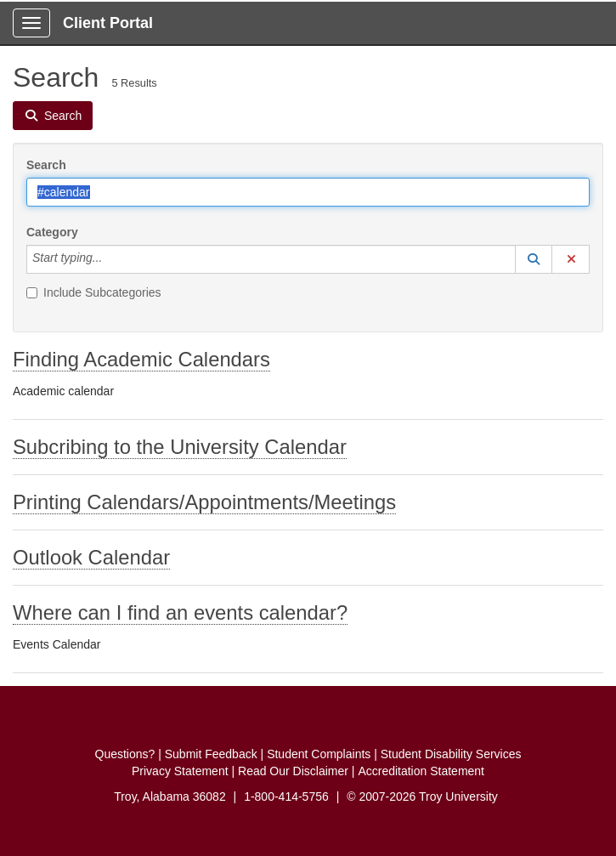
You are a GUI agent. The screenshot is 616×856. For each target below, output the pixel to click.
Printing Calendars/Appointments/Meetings (204, 502)
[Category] (111, 259)
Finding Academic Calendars (141, 359)
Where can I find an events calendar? (180, 612)
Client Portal (108, 23)
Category (52, 232)
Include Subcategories (94, 292)
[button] (534, 259)
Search (46, 165)
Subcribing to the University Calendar (180, 447)
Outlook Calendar (91, 557)
